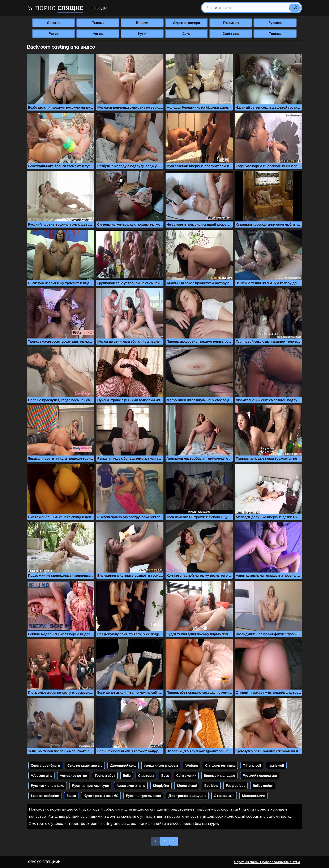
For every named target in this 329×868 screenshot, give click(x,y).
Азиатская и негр (131, 786)
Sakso (71, 796)
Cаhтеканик (186, 776)
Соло (186, 34)
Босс (165, 776)
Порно (55, 8)
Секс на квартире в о (85, 765)
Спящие (54, 23)
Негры (98, 34)
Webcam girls (41, 776)
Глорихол (231, 23)
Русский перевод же (260, 776)
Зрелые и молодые (219, 776)
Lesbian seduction (45, 796)
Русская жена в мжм (48, 786)
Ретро (54, 34)
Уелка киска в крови (161, 765)
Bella (127, 776)
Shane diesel (187, 786)
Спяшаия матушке (220, 765)
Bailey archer (263, 786)
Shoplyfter (161, 786)
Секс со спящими (44, 862)
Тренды (99, 8)
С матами (146, 776)
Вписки (142, 23)
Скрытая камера (186, 23)
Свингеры (231, 34)
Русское (275, 23)
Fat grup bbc (235, 786)
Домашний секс (123, 765)
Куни (142, 34)
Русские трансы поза (143, 796)
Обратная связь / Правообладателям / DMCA (267, 862)
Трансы (275, 34)
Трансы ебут (105, 776)
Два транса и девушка (187, 796)
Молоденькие (253, 796)
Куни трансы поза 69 (101, 796)
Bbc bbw (211, 786)
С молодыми (224, 796)
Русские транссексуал (90, 786)
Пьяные (98, 23)
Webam (191, 765)
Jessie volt (276, 765)
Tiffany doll (252, 765)
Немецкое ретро (73, 776)
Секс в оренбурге (45, 765)
